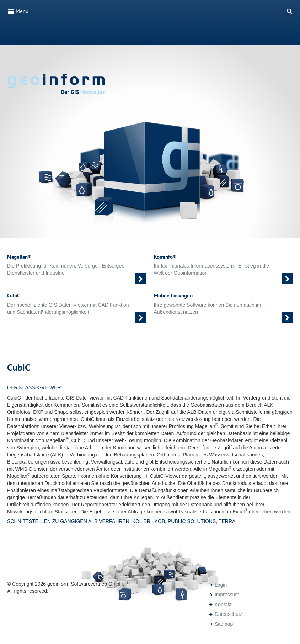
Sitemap (224, 624)
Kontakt (223, 605)
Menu (18, 11)
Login (221, 585)
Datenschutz (229, 614)
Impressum (227, 595)
